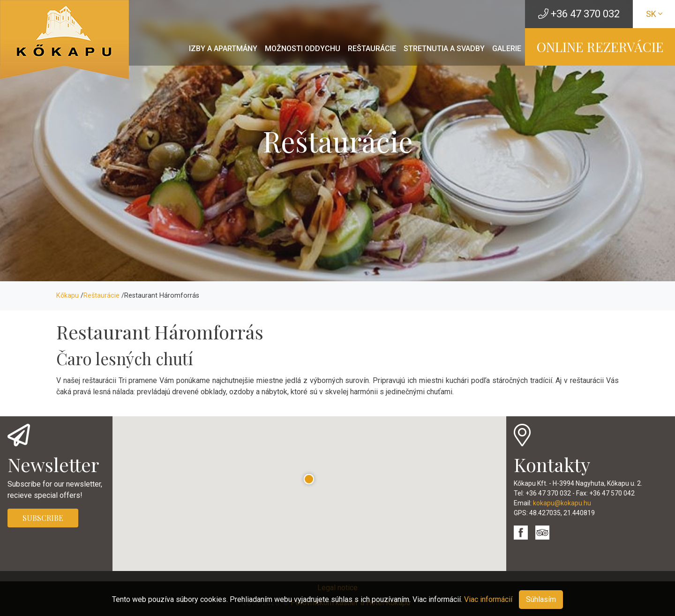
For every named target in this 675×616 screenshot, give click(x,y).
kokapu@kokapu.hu (562, 503)
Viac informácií (488, 599)
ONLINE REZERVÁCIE (600, 47)
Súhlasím (541, 599)
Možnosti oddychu (303, 49)
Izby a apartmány (223, 49)
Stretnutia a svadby (444, 49)
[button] (309, 479)
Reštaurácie (372, 49)
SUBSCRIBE (43, 518)
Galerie (507, 49)
